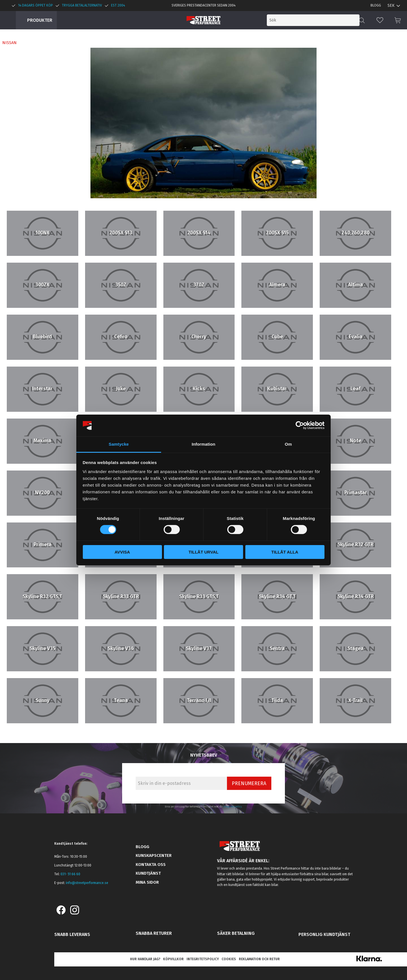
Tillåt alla (285, 552)
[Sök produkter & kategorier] (313, 20)
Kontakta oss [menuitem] (151, 864)
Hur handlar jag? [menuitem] (145, 959)
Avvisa (122, 552)
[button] (380, 20)
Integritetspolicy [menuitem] (203, 959)
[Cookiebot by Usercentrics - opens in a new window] (300, 425)
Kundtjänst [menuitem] (148, 873)
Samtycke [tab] (119, 444)
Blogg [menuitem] (376, 5)
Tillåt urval (203, 552)
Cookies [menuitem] (229, 959)
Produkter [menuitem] (40, 20)
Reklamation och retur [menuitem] (259, 959)
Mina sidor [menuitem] (147, 882)
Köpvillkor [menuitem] (173, 959)
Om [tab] (288, 444)
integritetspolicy (232, 807)
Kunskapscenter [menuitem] (154, 855)
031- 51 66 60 (70, 874)
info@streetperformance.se (87, 883)
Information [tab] (203, 444)
